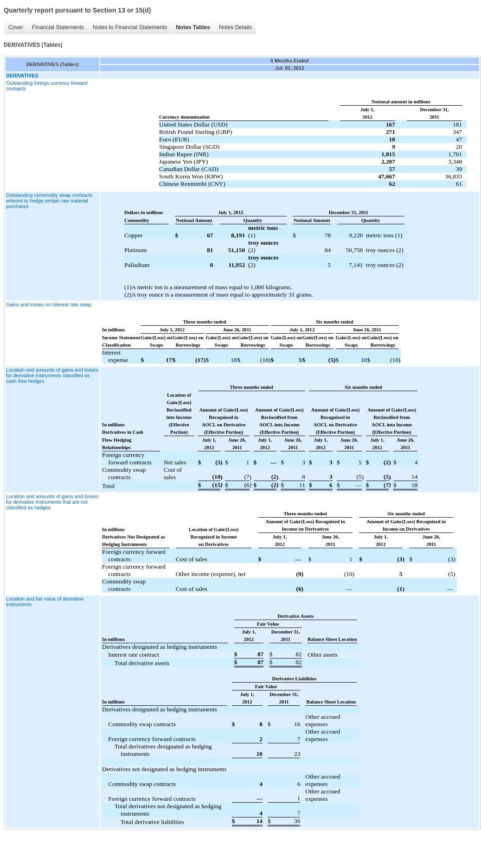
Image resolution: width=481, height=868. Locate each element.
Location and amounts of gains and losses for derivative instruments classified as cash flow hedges (52, 375)
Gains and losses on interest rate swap (49, 304)
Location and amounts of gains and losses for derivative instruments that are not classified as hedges (52, 502)
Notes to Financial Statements (130, 27)
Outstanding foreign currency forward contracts (47, 86)
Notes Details (235, 27)
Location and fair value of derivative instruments (45, 602)
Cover (16, 27)
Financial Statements (58, 27)
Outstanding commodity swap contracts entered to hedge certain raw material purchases (49, 201)
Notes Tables (193, 27)
